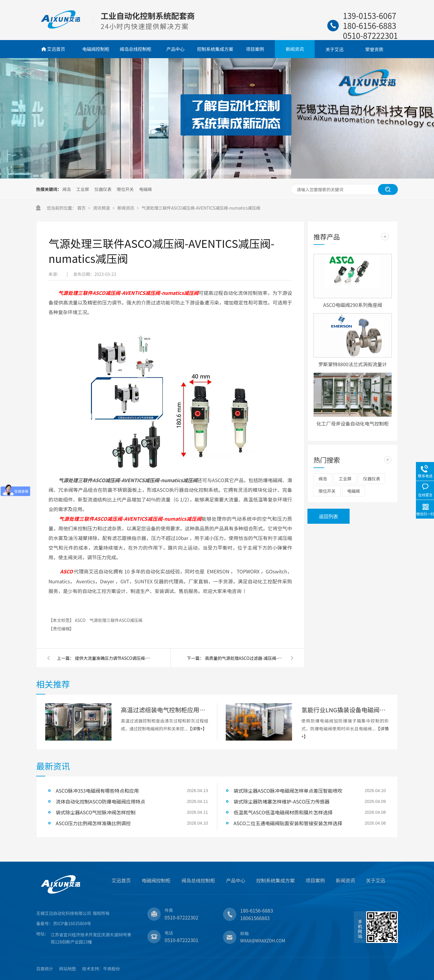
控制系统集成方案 (215, 49)
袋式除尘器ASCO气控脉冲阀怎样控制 (96, 812)
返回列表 (329, 516)
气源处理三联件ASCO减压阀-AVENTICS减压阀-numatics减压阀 (201, 208)
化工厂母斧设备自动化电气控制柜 (353, 423)
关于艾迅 (335, 49)
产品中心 (175, 49)
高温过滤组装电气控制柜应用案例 (165, 710)
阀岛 (67, 189)
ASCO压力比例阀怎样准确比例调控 (93, 823)
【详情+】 (197, 729)
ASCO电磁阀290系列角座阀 (352, 305)
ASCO (81, 620)
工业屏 (83, 189)
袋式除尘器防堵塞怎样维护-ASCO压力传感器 (281, 801)
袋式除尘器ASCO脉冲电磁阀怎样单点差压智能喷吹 (288, 791)
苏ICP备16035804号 (72, 923)
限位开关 (125, 189)
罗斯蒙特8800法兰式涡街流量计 (353, 364)
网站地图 (68, 969)
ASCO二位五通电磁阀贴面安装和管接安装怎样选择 (288, 823)
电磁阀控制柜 (96, 49)
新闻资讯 (295, 49)
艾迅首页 (56, 49)
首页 (82, 208)
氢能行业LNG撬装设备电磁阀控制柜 (345, 710)
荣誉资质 (374, 49)
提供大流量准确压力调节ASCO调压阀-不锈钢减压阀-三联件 (114, 658)
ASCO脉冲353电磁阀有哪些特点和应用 (97, 791)
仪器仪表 (103, 189)
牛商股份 (112, 969)
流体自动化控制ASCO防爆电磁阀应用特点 (101, 801)
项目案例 (255, 49)
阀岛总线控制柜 (135, 49)
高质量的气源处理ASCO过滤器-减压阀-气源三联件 (244, 658)
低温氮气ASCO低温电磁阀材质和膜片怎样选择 (283, 812)
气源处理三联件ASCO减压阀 (116, 620)
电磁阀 (146, 189)
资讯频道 (102, 208)
